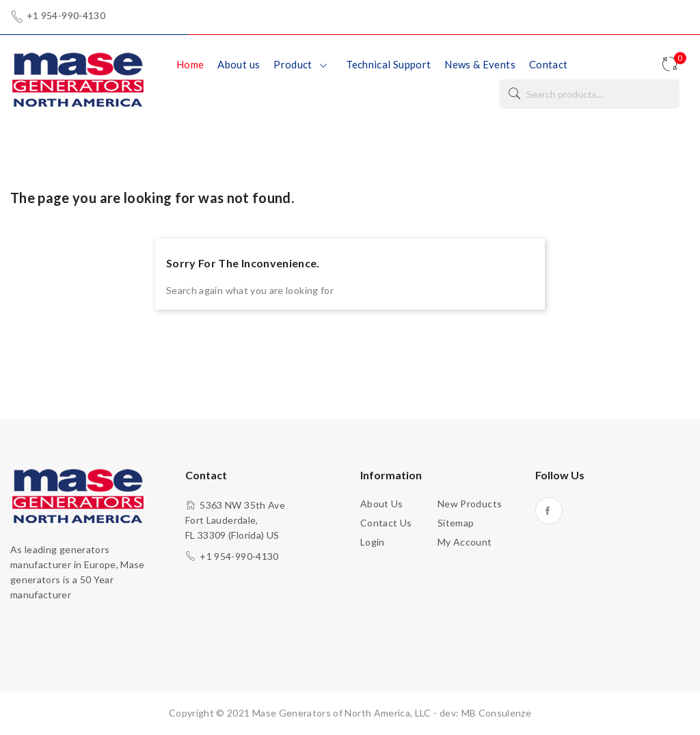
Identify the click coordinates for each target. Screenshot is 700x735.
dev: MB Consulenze (485, 713)
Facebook (549, 511)
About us (382, 504)
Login (373, 542)
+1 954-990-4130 (66, 16)
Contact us (386, 523)
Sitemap (456, 523)
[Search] (589, 94)
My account (465, 542)
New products (470, 504)
